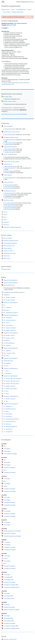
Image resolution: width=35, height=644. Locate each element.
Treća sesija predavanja (10, 206)
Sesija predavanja (9, 129)
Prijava (32, 2)
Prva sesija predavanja (10, 203)
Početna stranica (6, 10)
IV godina (29, 10)
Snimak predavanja (9, 185)
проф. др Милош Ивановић (20, 23)
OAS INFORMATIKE (21, 10)
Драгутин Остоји (11, 25)
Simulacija (7, 173)
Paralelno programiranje (18, 12)
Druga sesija (7, 195)
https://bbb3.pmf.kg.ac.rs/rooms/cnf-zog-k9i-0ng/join (14, 114)
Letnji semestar (7, 12)
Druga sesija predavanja (10, 187)
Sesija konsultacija (9, 144)
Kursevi (13, 10)
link (23, 196)
